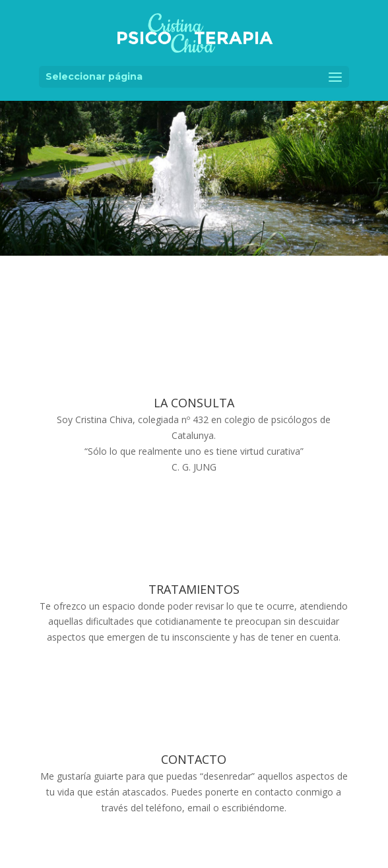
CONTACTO (194, 759)
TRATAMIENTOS (194, 589)
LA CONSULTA (194, 403)
